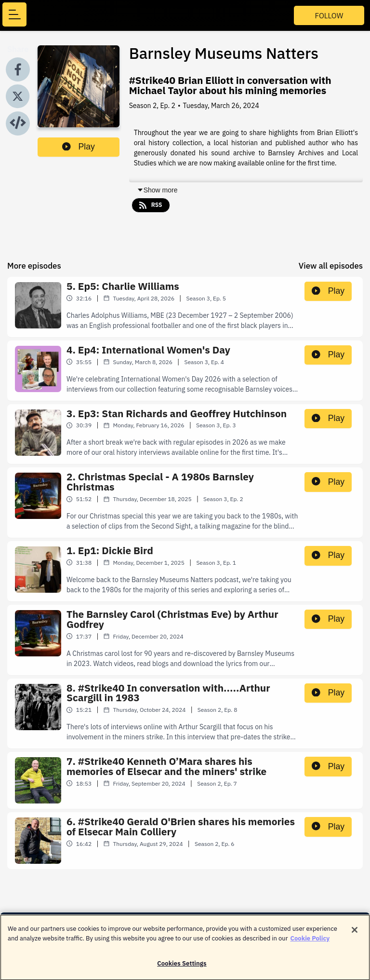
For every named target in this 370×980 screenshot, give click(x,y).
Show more (157, 190)
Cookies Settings (182, 968)
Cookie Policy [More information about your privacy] (310, 943)
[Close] (355, 935)
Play (79, 147)
